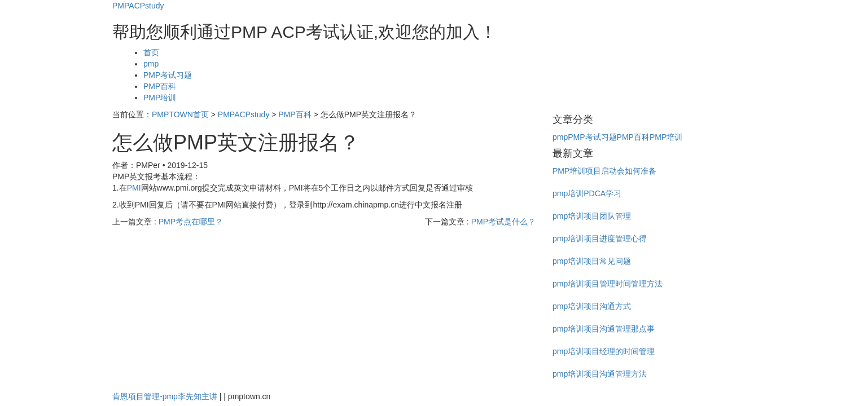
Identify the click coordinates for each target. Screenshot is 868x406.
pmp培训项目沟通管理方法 (600, 374)
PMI (134, 188)
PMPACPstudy (138, 6)
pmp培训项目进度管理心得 (600, 239)
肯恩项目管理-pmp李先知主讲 (165, 396)
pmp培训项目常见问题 (592, 261)
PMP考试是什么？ (503, 222)
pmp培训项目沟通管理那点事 (604, 329)
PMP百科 (160, 86)
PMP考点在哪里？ (191, 222)
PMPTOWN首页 (180, 114)
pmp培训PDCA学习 (587, 193)
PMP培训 (160, 98)
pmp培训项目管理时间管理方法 (608, 284)
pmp (151, 64)
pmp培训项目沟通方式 (592, 306)
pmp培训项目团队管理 (592, 216)
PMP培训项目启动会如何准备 (604, 171)
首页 (151, 52)
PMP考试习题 (168, 75)
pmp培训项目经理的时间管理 (604, 351)
